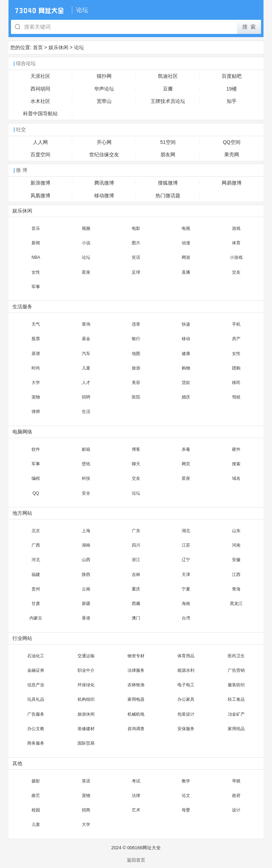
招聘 (86, 397)
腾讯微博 (104, 183)
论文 (186, 796)
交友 (236, 272)
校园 (36, 810)
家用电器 (136, 699)
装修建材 (86, 729)
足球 (136, 272)
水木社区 (40, 101)
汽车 (86, 354)
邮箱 (86, 449)
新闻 (36, 243)
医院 (136, 397)
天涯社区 (40, 76)
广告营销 (236, 670)
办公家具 (186, 699)
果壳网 (232, 155)
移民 (236, 383)
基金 (86, 339)
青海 (236, 589)
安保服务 (186, 729)
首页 (38, 47)
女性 (36, 272)
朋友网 (168, 155)
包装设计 (186, 714)
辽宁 (186, 560)
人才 (86, 383)
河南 (236, 545)
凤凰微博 (40, 196)
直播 (186, 272)
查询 (86, 324)
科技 (86, 478)
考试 (136, 781)
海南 (186, 604)
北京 (36, 531)
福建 (36, 575)
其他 (17, 764)
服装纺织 (236, 685)
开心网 (104, 142)
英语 (86, 781)
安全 (86, 493)
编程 (36, 478)
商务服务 (36, 743)
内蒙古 (36, 618)
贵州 (36, 589)
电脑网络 (22, 432)
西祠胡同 (40, 89)
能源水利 (186, 670)
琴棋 (236, 781)
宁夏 (186, 589)
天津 (186, 575)
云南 (86, 589)
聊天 (136, 464)
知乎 (232, 101)
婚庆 (186, 397)
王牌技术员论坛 (168, 101)
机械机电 (136, 714)
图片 (136, 243)
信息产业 (36, 685)
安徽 (236, 560)
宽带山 (104, 101)
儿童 (86, 368)
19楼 (231, 89)
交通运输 (86, 656)
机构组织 (86, 699)
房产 (236, 339)
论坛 (79, 47)
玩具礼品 (36, 699)
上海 (86, 531)
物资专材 (136, 656)
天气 (36, 324)
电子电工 (186, 685)
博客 (136, 449)
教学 (186, 781)
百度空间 (40, 155)
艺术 (136, 810)
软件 (36, 449)
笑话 (136, 257)
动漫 (186, 243)
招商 (86, 810)
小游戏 (236, 257)
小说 (86, 243)
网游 (186, 257)
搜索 (236, 464)
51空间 (168, 142)
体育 (236, 243)
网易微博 (232, 183)
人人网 (40, 142)
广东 (136, 531)
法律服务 (136, 670)
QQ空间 (231, 142)
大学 (36, 383)
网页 (186, 464)
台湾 (186, 618)
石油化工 (36, 656)
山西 (86, 560)
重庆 (136, 589)
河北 (36, 560)
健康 (186, 354)
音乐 (36, 228)
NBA (36, 257)
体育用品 (186, 656)
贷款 (186, 383)
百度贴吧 (232, 76)
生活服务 (22, 307)
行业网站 (22, 638)
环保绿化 (86, 685)
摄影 (36, 781)
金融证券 (36, 670)
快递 (186, 324)
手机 (236, 324)
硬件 (236, 449)
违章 (136, 324)
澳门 (136, 618)
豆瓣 (168, 89)
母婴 (186, 810)
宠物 (36, 397)
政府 (236, 796)
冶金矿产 (236, 714)
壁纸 (86, 464)
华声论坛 (104, 89)
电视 (186, 228)
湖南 (86, 545)
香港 (86, 618)
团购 (236, 368)
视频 (86, 228)
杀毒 (186, 449)
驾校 (236, 397)
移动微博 (104, 196)
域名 (236, 478)
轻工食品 (236, 699)
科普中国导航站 (40, 114)
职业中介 (86, 670)
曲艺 (36, 796)
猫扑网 (104, 76)
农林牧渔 (136, 685)
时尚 (36, 368)
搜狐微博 (168, 183)
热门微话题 (168, 196)
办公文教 (36, 729)
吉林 (136, 575)
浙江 (136, 560)
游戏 (236, 228)
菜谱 (36, 354)
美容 (136, 383)
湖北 (186, 531)
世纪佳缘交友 (104, 155)
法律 (136, 796)
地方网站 (22, 513)
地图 (136, 354)
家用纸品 (236, 729)
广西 (36, 545)
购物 (186, 368)
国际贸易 (86, 743)
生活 (86, 412)
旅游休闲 (86, 714)
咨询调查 (136, 729)
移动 (186, 339)
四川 (136, 545)
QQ (36, 493)
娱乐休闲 (58, 47)
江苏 (186, 545)
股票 (36, 339)
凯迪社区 (168, 76)
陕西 (86, 575)
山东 (236, 531)
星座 (86, 272)
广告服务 (36, 714)
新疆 (86, 604)
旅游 (136, 368)
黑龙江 (236, 604)
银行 (136, 339)
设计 (236, 810)
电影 (136, 228)
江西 (236, 575)
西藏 (136, 604)
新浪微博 (40, 183)
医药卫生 (236, 656)
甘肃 (36, 604)
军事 (36, 287)
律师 (36, 412)
